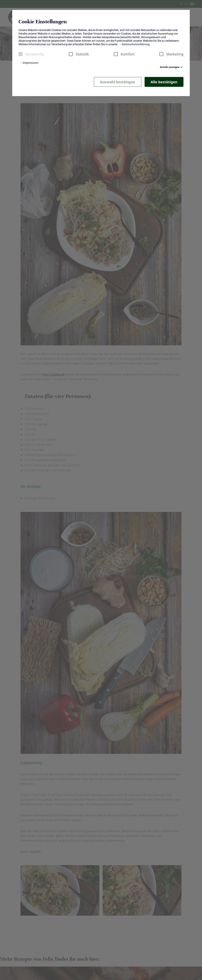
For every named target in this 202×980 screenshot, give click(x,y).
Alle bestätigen (164, 82)
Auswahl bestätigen (118, 82)
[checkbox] (21, 54)
